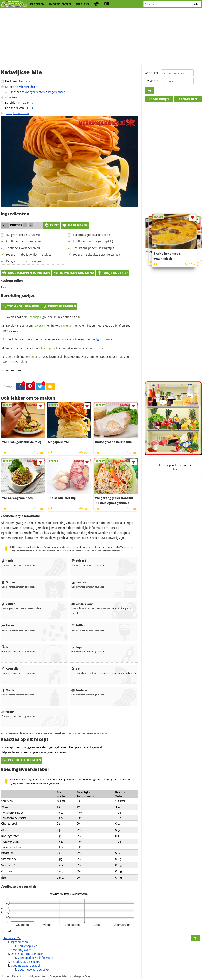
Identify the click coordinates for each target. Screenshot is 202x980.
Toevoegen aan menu (74, 273)
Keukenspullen (28, 946)
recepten (37, 4)
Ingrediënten (19, 942)
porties (12, 97)
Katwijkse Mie (12, 938)
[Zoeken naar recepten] (173, 4)
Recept (17, 976)
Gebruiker (152, 73)
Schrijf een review (18, 113)
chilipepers (25, 357)
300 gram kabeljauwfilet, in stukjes (29, 255)
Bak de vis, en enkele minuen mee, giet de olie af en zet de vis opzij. (66, 328)
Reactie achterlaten (21, 760)
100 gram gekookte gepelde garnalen (98, 255)
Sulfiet (78, 625)
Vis (76, 668)
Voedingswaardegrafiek (34, 969)
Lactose (79, 582)
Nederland (26, 81)
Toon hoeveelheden (21, 306)
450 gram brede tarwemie (23, 235)
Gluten (8, 582)
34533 (29, 108)
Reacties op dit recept (25, 962)
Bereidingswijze (21, 950)
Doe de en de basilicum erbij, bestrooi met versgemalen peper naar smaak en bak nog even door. (66, 359)
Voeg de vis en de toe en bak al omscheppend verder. (55, 348)
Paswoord (152, 81)
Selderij (79, 561)
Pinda (7, 561)
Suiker (8, 604)
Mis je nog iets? (113, 273)
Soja (76, 647)
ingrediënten (60, 4)
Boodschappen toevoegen (26, 273)
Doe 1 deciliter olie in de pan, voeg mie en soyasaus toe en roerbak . (60, 339)
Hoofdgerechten (36, 976)
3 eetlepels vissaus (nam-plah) (93, 241)
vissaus (43, 348)
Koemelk (10, 668)
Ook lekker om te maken (27, 954)
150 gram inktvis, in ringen (23, 261)
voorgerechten (35, 92)
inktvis (63, 326)
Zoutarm (79, 690)
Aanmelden (188, 99)
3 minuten (105, 339)
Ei (5, 647)
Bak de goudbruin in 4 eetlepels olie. (43, 317)
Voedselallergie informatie (35, 958)
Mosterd (9, 690)
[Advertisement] (101, 37)
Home (5, 976)
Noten (8, 712)
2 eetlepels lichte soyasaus (23, 241)
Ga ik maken (75, 225)
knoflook (28, 317)
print (52, 225)
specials (82, 4)
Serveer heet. (14, 370)
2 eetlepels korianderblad (23, 248)
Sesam (8, 625)
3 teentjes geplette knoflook (91, 235)
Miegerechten (28, 87)
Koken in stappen (59, 306)
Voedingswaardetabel (25, 966)
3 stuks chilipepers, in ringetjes (93, 248)
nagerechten (57, 92)
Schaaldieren (82, 604)
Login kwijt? (159, 99)
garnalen (33, 326)
